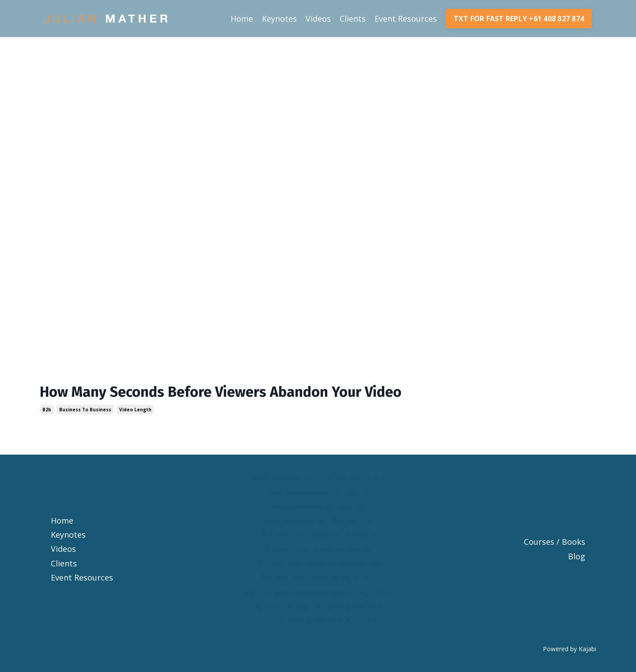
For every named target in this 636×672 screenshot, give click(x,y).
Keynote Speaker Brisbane (318, 492)
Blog (577, 556)
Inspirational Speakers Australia (318, 620)
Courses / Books (555, 542)
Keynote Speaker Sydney (318, 506)
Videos (318, 19)
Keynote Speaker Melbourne (318, 520)
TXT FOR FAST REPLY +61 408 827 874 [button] (519, 19)
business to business (85, 410)
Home (242, 19)
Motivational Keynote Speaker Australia (318, 592)
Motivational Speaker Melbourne (318, 563)
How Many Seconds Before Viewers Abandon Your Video (221, 392)
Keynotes (279, 19)
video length (135, 410)
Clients (353, 19)
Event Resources (406, 19)
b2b (47, 410)
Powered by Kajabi (570, 649)
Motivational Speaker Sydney (318, 549)
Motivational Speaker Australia (318, 577)
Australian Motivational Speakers (318, 606)
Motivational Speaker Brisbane (318, 535)
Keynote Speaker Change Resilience (318, 477)
